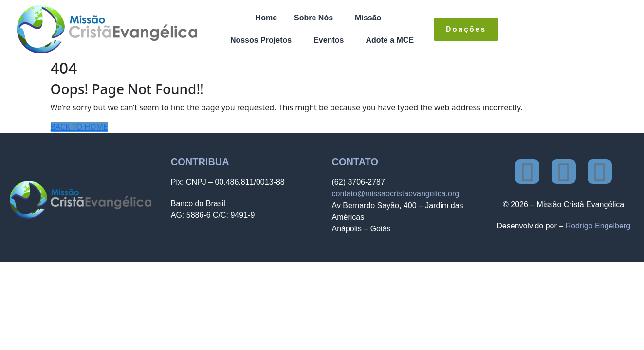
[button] (316, 18)
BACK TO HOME (79, 127)
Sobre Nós (313, 18)
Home (266, 18)
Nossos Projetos (261, 40)
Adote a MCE (390, 40)
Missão (368, 18)
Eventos (329, 40)
